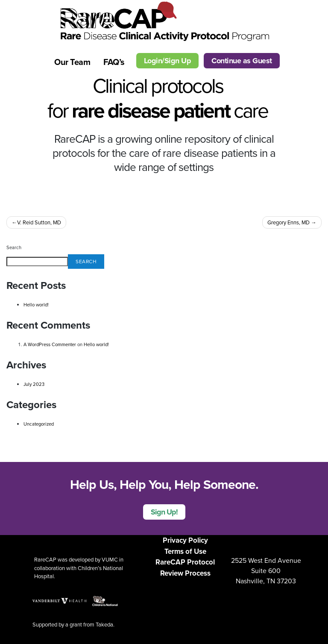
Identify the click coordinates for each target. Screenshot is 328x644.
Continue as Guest (242, 61)
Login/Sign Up (168, 61)
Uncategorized (39, 424)
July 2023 (34, 384)
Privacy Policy (185, 540)
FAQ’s (114, 62)
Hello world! (36, 305)
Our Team (72, 62)
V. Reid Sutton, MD (39, 222)
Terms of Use (185, 551)
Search (14, 247)
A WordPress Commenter (50, 344)
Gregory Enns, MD (288, 222)
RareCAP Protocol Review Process (185, 568)
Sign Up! (164, 512)
